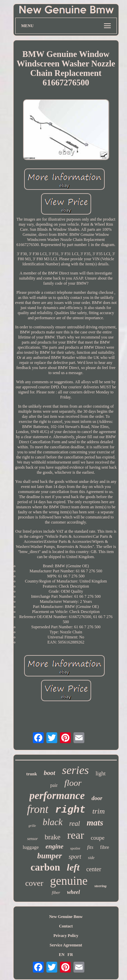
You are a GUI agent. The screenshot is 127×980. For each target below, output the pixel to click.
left (73, 867)
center (94, 869)
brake (53, 837)
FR (70, 955)
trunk (31, 774)
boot (49, 773)
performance (57, 795)
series (75, 770)
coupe (98, 838)
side (91, 858)
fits (90, 847)
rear (76, 835)
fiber (56, 892)
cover (34, 883)
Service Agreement (66, 945)
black (52, 822)
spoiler (75, 848)
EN (62, 955)
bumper (50, 856)
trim (99, 811)
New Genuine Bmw (66, 917)
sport (75, 857)
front (38, 809)
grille (32, 826)
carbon (45, 867)
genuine (69, 881)
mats (95, 823)
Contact (66, 926)
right (70, 810)
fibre (105, 847)
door (97, 798)
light (100, 773)
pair (54, 785)
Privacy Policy (66, 936)
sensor (32, 839)
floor (73, 783)
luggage (31, 847)
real (75, 823)
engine (54, 846)
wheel (73, 892)
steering (101, 886)
